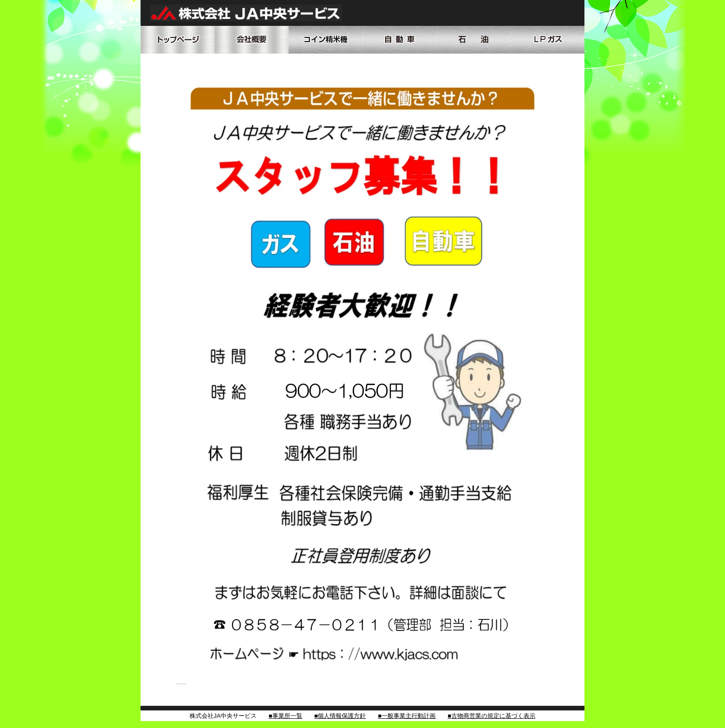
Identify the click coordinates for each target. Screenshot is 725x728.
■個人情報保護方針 (340, 716)
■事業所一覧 (286, 716)
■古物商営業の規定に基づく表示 (492, 716)
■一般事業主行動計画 (407, 716)
